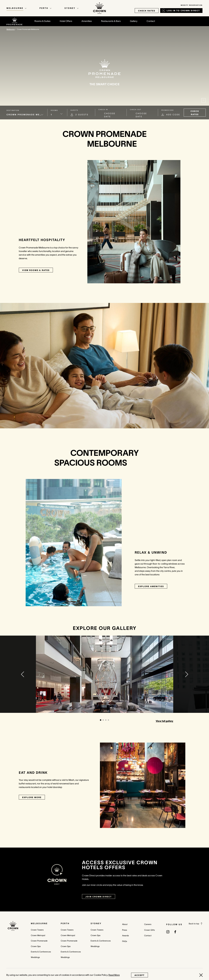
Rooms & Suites (42, 21)
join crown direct (99, 897)
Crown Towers (37, 930)
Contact (151, 21)
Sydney (96, 923)
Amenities (87, 21)
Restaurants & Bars (111, 21)
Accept (140, 975)
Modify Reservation (192, 5)
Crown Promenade (39, 941)
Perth (65, 923)
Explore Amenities (151, 586)
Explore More (32, 797)
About (125, 924)
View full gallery (164, 721)
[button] (23, 674)
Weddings (35, 957)
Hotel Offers (66, 21)
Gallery (134, 21)
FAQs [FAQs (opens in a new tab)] (125, 941)
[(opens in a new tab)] (168, 932)
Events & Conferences (41, 952)
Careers (148, 924)
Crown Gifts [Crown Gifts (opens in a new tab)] (149, 930)
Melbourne (39, 923)
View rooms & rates (36, 270)
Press (125, 930)
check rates (147, 11)
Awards (125, 935)
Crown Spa (36, 946)
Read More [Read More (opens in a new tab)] (114, 975)
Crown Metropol (38, 935)
